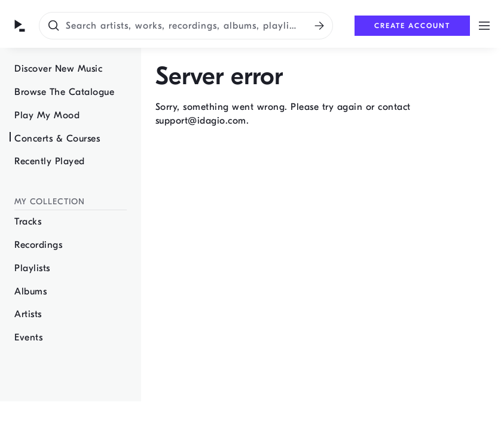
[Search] (319, 26)
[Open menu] (484, 26)
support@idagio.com (201, 121)
